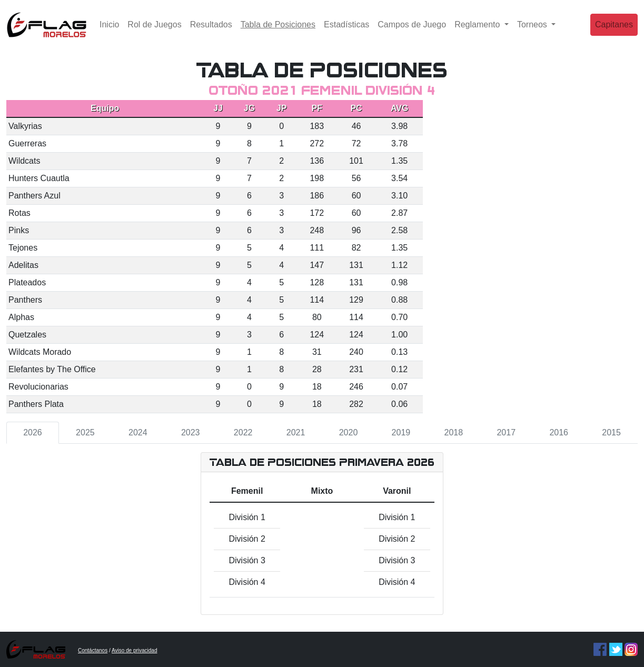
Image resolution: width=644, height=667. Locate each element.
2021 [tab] (296, 432)
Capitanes (614, 29)
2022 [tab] (243, 432)
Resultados (211, 29)
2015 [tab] (611, 432)
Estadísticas (346, 29)
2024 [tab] (138, 432)
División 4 (247, 582)
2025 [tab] (85, 432)
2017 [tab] (506, 432)
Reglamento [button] (478, 29)
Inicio (109, 29)
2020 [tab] (349, 432)
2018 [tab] (454, 432)
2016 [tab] (559, 432)
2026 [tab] (33, 432)
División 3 (247, 560)
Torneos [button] (533, 29)
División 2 (247, 539)
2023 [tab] (191, 432)
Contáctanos (93, 650)
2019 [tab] (401, 432)
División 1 (247, 517)
